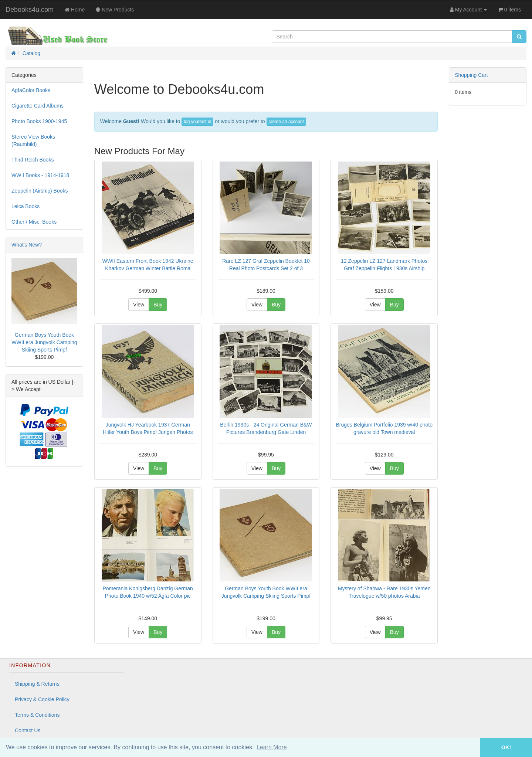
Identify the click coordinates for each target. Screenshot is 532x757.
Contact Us (28, 730)
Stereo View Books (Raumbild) (33, 140)
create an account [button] (286, 122)
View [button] (139, 305)
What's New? (27, 245)
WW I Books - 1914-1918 (40, 175)
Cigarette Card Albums (38, 106)
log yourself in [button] (197, 122)
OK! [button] (506, 747)
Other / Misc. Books (34, 222)
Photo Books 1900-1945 (39, 121)
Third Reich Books (33, 160)
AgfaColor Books (31, 90)
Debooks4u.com (30, 10)
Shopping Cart (471, 75)
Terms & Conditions (37, 715)
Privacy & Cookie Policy (42, 699)
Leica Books (26, 206)
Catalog (31, 53)
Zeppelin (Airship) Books (40, 191)
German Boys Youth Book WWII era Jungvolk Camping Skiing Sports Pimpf (44, 342)
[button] (470, 748)
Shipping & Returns (37, 684)
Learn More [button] (272, 747)
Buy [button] (158, 305)
